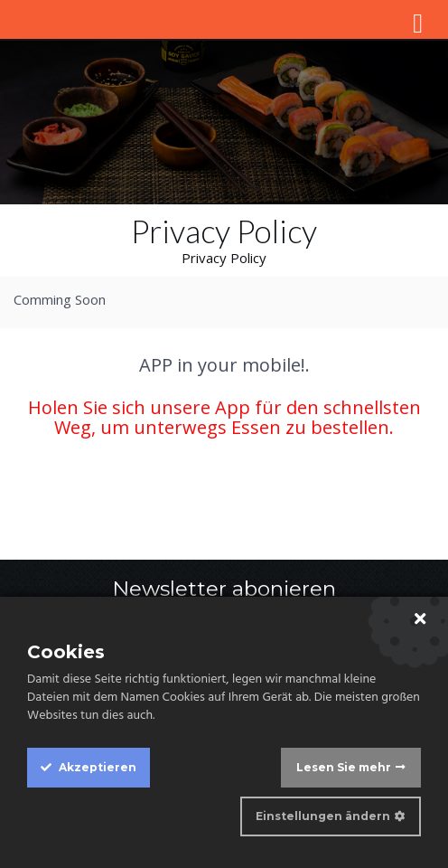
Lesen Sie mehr (344, 767)
